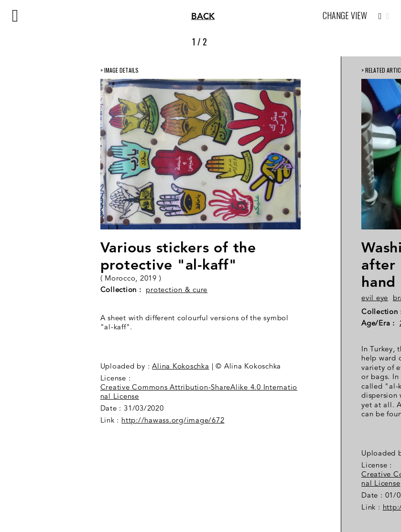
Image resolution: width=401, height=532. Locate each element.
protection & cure (177, 289)
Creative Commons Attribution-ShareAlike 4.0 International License (199, 391)
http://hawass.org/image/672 (173, 420)
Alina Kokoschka (180, 366)
